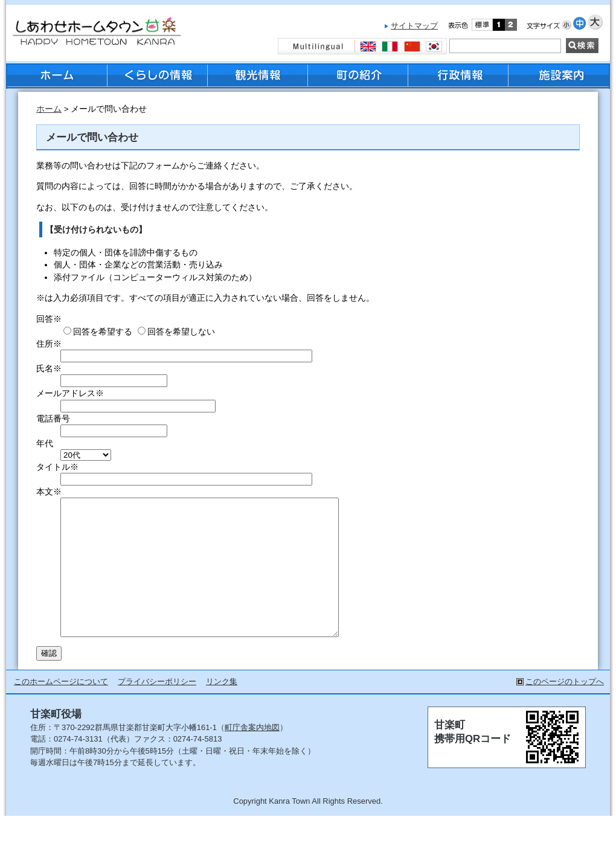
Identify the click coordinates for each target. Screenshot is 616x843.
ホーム (49, 109)
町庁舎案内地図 (252, 755)
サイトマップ (414, 26)
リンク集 (222, 709)
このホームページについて (61, 709)
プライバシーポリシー (157, 709)
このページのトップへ (565, 709)
